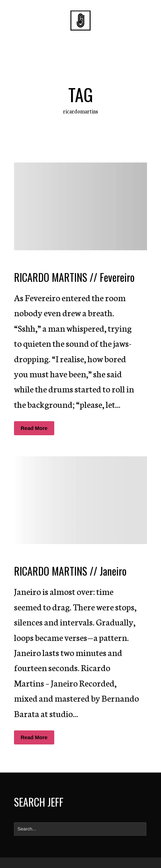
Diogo (74, 263)
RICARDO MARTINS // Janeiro (70, 571)
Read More (34, 428)
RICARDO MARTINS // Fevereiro (74, 277)
